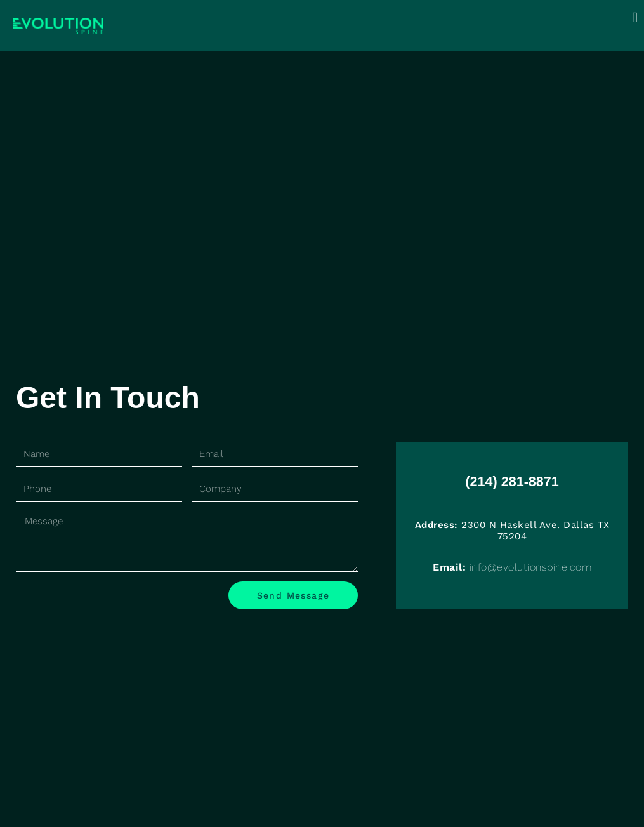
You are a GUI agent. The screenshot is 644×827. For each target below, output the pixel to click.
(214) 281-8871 (512, 479)
